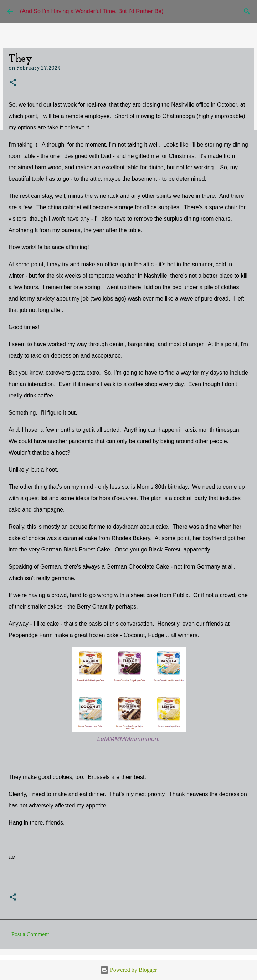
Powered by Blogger (129, 970)
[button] (13, 83)
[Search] (247, 11)
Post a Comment (30, 934)
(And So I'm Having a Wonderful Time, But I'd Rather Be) (92, 11)
